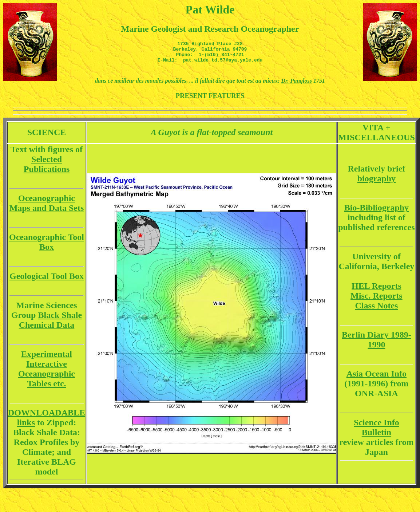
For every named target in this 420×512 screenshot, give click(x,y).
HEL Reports (377, 290)
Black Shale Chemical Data (50, 324)
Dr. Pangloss (297, 85)
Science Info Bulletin (377, 432)
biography (377, 183)
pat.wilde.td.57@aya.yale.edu (223, 64)
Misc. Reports (377, 300)
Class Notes (376, 310)
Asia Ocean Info (377, 378)
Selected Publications (47, 168)
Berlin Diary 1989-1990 (377, 344)
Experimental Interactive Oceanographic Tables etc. (47, 373)
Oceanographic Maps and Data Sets (47, 207)
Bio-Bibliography (377, 212)
